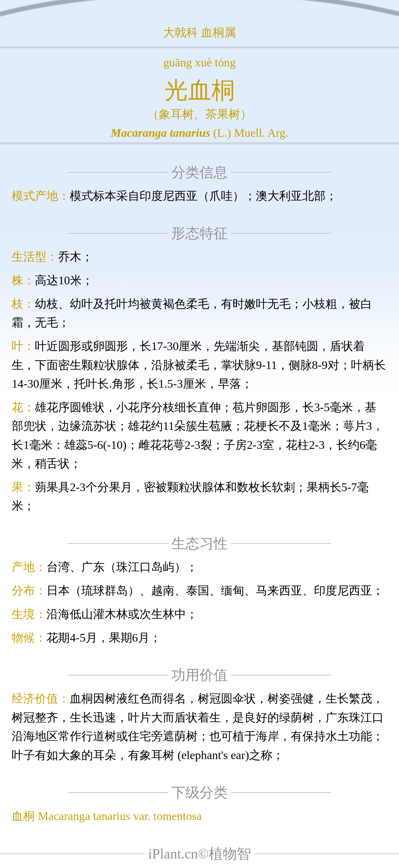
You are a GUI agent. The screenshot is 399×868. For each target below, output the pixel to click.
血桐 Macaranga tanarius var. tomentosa (107, 816)
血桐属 (218, 32)
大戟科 (181, 32)
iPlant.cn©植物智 (199, 854)
